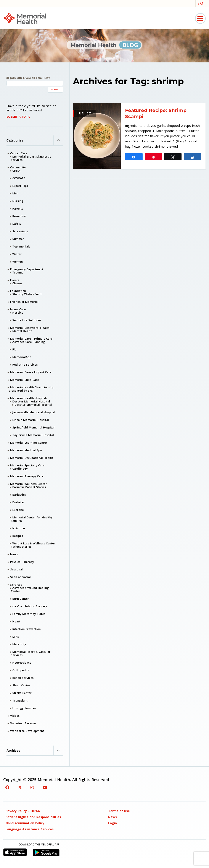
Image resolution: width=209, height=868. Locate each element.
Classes (17, 283)
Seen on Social (20, 577)
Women (18, 262)
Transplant (20, 700)
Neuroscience (22, 663)
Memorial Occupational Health (32, 458)
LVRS (16, 637)
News (14, 554)
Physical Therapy (22, 562)
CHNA (16, 171)
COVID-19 (19, 178)
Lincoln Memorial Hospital (31, 420)
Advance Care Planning (29, 342)
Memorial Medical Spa (26, 450)
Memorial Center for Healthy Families (32, 519)
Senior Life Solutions (27, 320)
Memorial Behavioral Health (30, 328)
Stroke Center (22, 693)
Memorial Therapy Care (27, 476)
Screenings (20, 231)
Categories (35, 140)
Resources (19, 216)
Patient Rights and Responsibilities (33, 817)
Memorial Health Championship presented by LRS (31, 389)
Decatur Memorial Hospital (31, 401)
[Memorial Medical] (25, 18)
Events (15, 280)
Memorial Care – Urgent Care (31, 372)
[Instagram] (32, 787)
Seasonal (16, 569)
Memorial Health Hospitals (29, 398)
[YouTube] (45, 787)
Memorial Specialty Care (27, 465)
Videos (15, 716)
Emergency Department (27, 269)
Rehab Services (23, 678)
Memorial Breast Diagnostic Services (31, 158)
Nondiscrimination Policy (25, 823)
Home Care (18, 309)
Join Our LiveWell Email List (28, 78)
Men (15, 193)
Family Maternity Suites (29, 614)
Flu (14, 349)
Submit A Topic (18, 117)
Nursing (18, 201)
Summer (18, 239)
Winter (17, 254)
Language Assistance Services (30, 829)
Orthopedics (21, 670)
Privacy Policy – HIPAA (23, 811)
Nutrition (19, 528)
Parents (18, 208)
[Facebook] (7, 787)
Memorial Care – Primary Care (31, 339)
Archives (35, 750)
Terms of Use (119, 811)
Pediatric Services (25, 365)
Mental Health (22, 331)
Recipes (18, 536)
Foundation (18, 291)
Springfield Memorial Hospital (33, 427)
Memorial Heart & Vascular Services (31, 653)
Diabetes (18, 502)
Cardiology (20, 469)
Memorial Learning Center (29, 443)
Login (113, 823)
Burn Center (21, 599)
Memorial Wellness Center (28, 484)
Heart (16, 621)
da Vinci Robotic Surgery (30, 606)
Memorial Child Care (25, 380)
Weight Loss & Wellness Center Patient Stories (33, 545)
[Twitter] (20, 787)
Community (18, 167)
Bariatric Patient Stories (29, 487)
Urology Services (24, 708)
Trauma (18, 272)
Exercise (18, 510)
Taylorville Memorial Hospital (33, 435)
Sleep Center (21, 685)
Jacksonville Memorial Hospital (34, 412)
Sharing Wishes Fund (27, 294)
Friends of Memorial (24, 302)
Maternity (19, 644)
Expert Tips (20, 186)
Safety (17, 224)
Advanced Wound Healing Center (30, 589)
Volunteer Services (23, 723)
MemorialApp (22, 357)
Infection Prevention (27, 629)
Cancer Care (19, 153)
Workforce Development (27, 731)
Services (16, 585)
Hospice (18, 313)
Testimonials (21, 246)
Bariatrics (19, 495)
